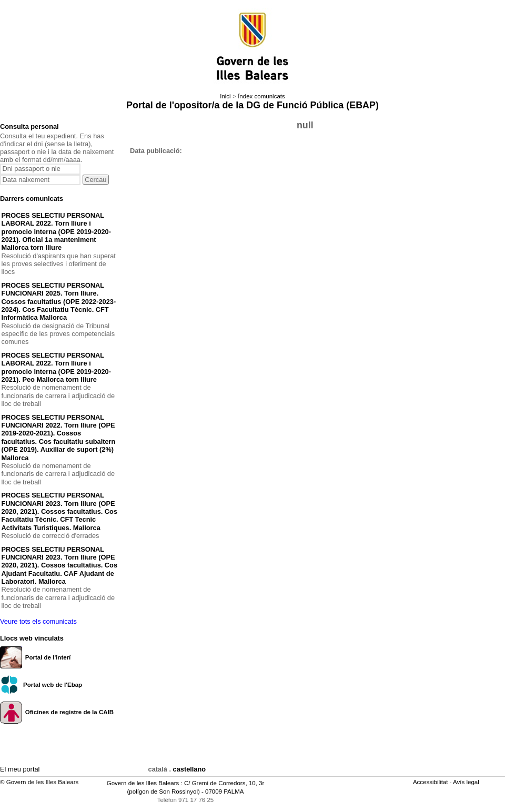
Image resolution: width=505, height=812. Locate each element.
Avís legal (467, 782)
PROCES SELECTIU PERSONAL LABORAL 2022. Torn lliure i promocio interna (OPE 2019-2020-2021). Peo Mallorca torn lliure (56, 367)
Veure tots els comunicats (38, 621)
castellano (190, 769)
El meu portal (20, 769)
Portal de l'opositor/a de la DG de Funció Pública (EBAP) (252, 105)
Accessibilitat (431, 782)
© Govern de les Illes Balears (39, 782)
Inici (225, 96)
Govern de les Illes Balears (143, 783)
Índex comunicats (261, 96)
